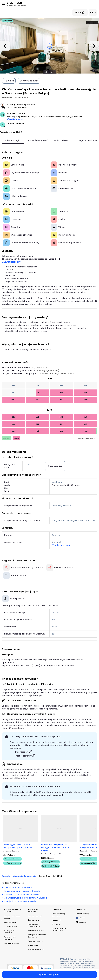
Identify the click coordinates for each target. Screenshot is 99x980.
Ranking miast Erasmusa (9, 932)
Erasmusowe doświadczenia (34, 925)
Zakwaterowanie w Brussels (18, 888)
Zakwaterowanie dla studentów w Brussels (26, 898)
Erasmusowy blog (35, 920)
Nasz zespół (56, 920)
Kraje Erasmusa (10, 922)
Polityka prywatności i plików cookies (60, 929)
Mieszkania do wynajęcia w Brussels (22, 891)
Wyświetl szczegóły (11, 262)
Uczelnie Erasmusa (11, 926)
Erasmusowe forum (35, 916)
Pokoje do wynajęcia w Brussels (20, 901)
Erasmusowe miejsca (36, 931)
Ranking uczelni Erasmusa (10, 938)
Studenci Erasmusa (11, 943)
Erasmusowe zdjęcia (36, 949)
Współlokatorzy (34, 945)
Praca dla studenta (35, 941)
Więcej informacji (15, 119)
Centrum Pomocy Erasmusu (59, 915)
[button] (21, 132)
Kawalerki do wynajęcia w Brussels (22, 894)
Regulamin (56, 924)
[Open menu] (3, 5)
